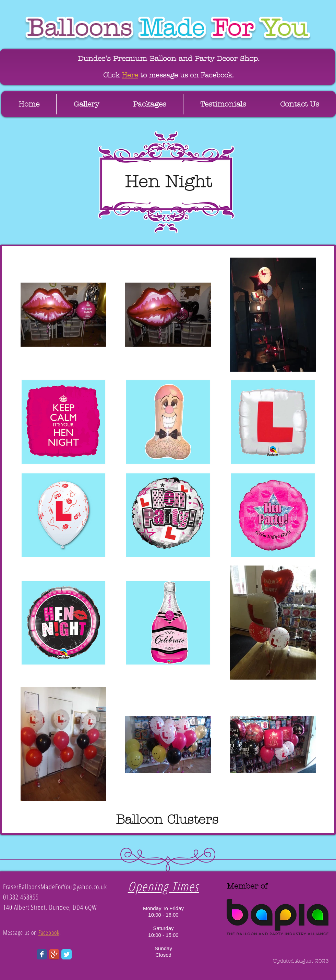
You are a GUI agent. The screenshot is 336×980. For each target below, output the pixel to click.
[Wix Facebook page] (42, 954)
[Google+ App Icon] (54, 954)
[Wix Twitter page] (67, 954)
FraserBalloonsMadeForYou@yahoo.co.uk (55, 887)
